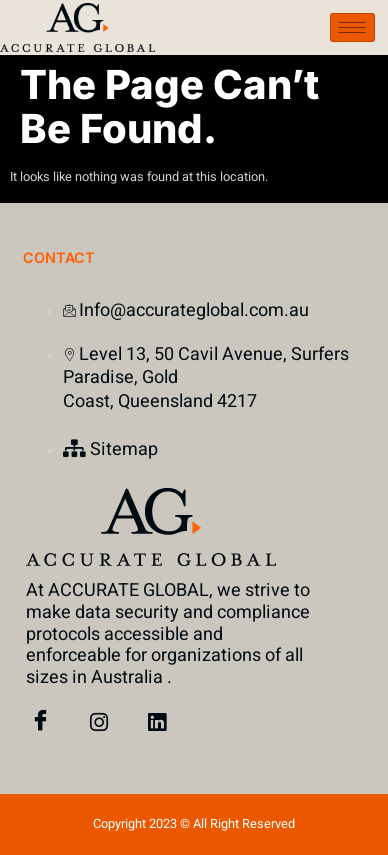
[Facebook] (41, 723)
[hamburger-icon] (352, 27)
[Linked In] (157, 723)
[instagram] (99, 723)
